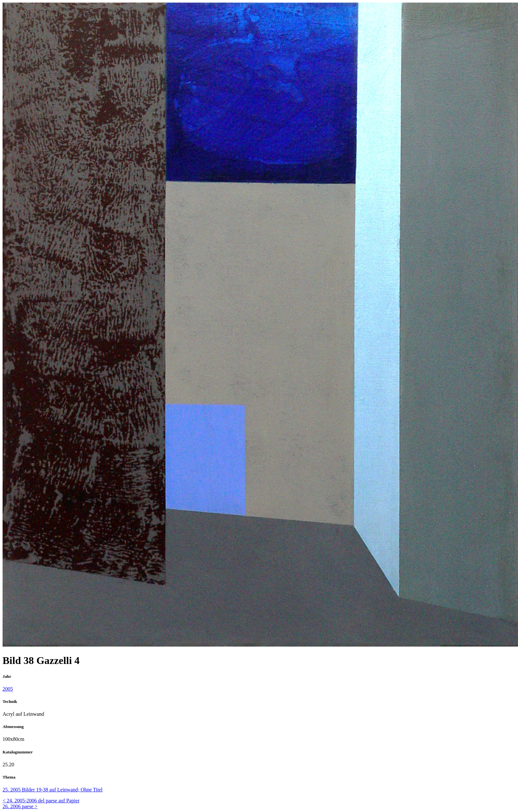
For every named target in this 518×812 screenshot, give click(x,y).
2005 (8, 689)
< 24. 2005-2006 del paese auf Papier (41, 801)
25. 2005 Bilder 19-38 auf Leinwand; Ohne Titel (53, 790)
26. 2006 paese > (20, 806)
